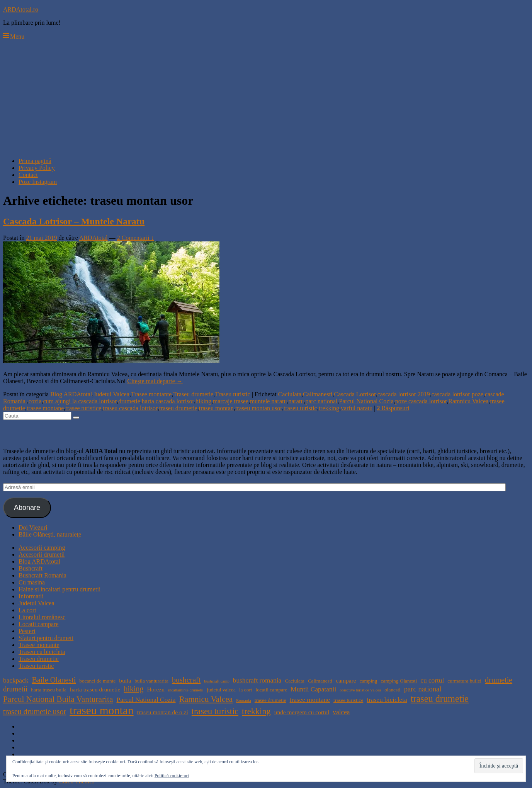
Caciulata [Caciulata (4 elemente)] (294, 681)
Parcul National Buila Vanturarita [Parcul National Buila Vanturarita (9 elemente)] (58, 699)
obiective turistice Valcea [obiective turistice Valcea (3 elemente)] (360, 690)
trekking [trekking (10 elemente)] (256, 711)
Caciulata (290, 394)
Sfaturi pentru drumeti (46, 638)
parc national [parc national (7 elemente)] (423, 689)
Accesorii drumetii (42, 554)
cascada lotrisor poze (457, 394)
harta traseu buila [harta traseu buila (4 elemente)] (49, 690)
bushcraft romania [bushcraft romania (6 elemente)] (257, 680)
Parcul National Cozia (366, 401)
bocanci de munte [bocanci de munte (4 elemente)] (97, 681)
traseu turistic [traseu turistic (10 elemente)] (215, 711)
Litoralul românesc (42, 617)
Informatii (31, 596)
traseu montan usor (259, 408)
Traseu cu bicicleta (42, 652)
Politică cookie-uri (172, 776)
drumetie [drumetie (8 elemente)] (499, 680)
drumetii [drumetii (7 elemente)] (15, 689)
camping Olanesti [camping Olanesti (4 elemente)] (399, 681)
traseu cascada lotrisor (130, 408)
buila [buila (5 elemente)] (125, 680)
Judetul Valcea (111, 394)
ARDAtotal (93, 238)
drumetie (129, 401)
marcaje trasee (231, 401)
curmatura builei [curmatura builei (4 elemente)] (464, 681)
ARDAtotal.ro (21, 9)
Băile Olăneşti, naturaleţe (50, 534)
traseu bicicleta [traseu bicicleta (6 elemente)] (387, 700)
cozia (35, 401)
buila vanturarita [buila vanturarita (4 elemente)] (151, 681)
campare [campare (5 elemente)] (346, 680)
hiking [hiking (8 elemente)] (133, 689)
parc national (321, 401)
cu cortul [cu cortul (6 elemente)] (432, 680)
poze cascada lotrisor (421, 401)
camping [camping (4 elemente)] (369, 681)
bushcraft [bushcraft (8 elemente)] (186, 680)
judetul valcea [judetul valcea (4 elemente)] (221, 690)
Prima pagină (35, 161)
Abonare (27, 508)
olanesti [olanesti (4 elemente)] (392, 690)
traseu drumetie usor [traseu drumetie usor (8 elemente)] (35, 712)
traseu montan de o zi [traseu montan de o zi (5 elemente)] (163, 712)
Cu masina (32, 582)
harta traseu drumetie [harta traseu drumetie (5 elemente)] (95, 689)
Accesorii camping (42, 548)
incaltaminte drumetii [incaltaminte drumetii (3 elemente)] (186, 690)
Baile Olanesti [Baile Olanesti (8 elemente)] (54, 680)
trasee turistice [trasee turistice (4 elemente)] (348, 700)
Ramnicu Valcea (468, 401)
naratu (296, 401)
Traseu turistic (232, 394)
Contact (28, 175)
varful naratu (357, 408)
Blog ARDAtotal (71, 394)
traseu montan (216, 408)
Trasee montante (151, 394)
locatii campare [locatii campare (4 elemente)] (272, 690)
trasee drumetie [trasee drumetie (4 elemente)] (270, 700)
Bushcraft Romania (42, 575)
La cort (27, 610)
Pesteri (27, 631)
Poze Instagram (38, 182)
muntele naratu (269, 401)
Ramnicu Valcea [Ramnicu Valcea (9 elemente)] (206, 699)
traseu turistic (300, 408)
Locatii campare (39, 624)
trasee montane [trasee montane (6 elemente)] (310, 700)
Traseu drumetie (193, 394)
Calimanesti (318, 394)
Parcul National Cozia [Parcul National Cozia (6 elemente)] (146, 700)
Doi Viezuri (33, 527)
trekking (329, 408)
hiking (203, 401)
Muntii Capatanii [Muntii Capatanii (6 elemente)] (313, 689)
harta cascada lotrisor (168, 401)
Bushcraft (31, 568)
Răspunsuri (393, 408)
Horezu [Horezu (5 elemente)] (156, 689)
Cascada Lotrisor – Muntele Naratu (74, 221)
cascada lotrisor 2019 (404, 394)
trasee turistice (83, 408)
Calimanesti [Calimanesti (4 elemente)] (320, 681)
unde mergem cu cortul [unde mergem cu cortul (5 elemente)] (302, 712)
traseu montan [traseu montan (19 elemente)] (101, 710)
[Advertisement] (266, 97)
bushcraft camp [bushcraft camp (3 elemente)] (217, 681)
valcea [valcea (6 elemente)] (341, 712)
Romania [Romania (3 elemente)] (243, 701)
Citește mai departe (155, 381)
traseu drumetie (178, 408)
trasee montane (45, 408)
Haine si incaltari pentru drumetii (59, 589)
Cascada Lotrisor (355, 394)
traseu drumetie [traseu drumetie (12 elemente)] (440, 699)
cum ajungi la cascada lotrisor (80, 401)
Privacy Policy (37, 168)
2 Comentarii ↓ (136, 238)
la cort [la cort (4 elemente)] (246, 690)
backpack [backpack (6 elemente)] (16, 680)
